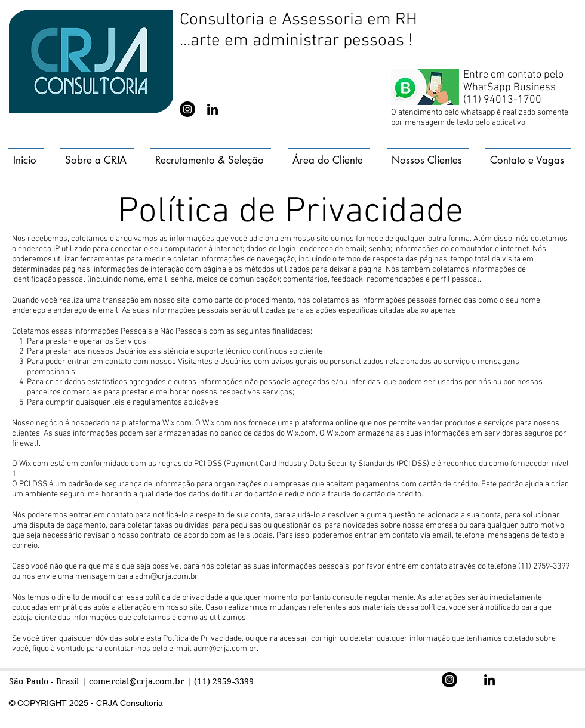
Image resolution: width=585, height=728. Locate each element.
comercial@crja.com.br (137, 681)
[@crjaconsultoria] (187, 109)
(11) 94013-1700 (502, 100)
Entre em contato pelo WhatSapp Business (513, 81)
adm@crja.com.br (167, 577)
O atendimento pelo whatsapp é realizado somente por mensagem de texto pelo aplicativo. (480, 118)
